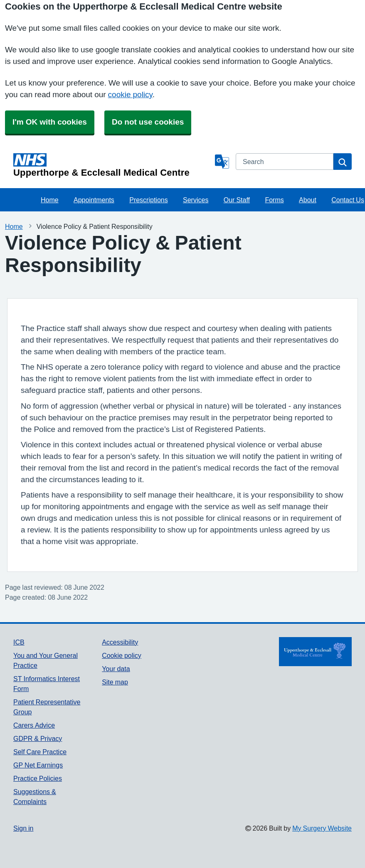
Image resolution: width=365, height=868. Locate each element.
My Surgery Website (322, 828)
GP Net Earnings (38, 765)
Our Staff (237, 200)
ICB (19, 642)
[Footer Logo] (315, 652)
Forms (274, 200)
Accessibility (120, 642)
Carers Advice (34, 725)
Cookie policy (122, 655)
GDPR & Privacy (38, 738)
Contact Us (348, 200)
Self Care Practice (40, 752)
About (308, 200)
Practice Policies (38, 778)
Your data (116, 669)
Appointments (94, 200)
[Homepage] (112, 165)
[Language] (222, 162)
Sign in (23, 828)
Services (196, 200)
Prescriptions (148, 200)
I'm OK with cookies (50, 122)
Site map (115, 682)
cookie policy (130, 94)
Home (50, 200)
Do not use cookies (148, 122)
